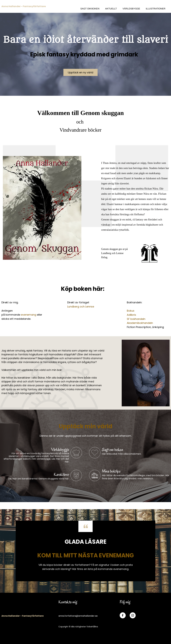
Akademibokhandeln (140, 323)
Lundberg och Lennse (81, 307)
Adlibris (131, 315)
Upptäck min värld (86, 426)
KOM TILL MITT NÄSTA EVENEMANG (86, 555)
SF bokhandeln (136, 319)
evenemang (29, 315)
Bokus (131, 311)
